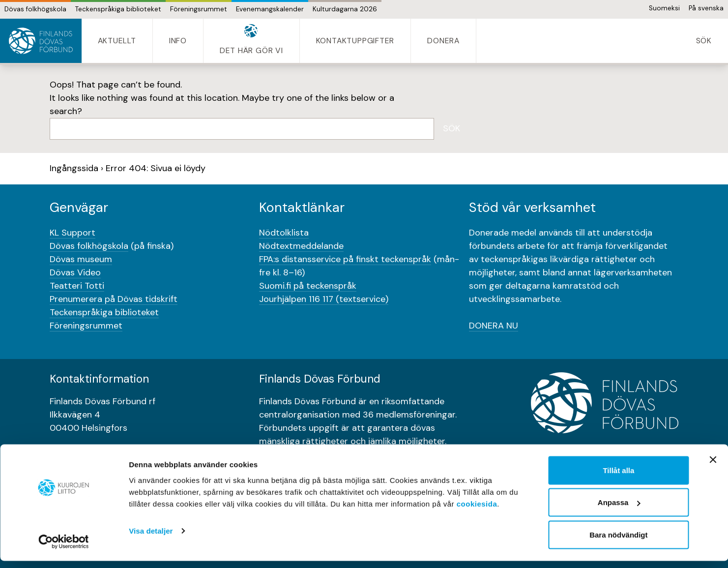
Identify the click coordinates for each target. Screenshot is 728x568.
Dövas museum (81, 259)
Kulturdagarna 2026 (345, 9)
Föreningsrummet (199, 9)
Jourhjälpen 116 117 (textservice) (324, 299)
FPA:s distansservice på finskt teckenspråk (345, 259)
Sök (451, 128)
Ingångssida (74, 168)
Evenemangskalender (270, 9)
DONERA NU (494, 326)
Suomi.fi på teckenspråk (308, 286)
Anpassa (619, 510)
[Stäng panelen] (713, 467)
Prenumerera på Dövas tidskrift (114, 299)
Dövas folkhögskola (35, 9)
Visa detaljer (151, 538)
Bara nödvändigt (618, 542)
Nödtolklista (284, 233)
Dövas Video (75, 272)
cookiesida (477, 511)
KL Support (73, 233)
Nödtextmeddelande (301, 246)
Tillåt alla (618, 477)
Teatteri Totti (77, 286)
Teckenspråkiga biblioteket (118, 9)
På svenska (706, 8)
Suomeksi (664, 8)
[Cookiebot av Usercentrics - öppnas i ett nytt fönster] (64, 549)
